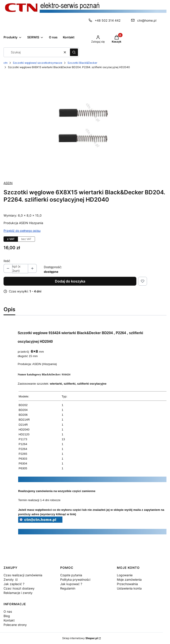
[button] (74, 52)
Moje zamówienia (129, 579)
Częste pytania (71, 575)
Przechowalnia (127, 584)
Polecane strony (15, 625)
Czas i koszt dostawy (19, 588)
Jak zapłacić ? (14, 584)
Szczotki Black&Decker (82, 63)
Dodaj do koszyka (70, 281)
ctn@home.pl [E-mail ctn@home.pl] (147, 20)
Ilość (7, 261)
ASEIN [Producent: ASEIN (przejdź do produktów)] (8, 183)
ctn (6, 63)
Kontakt (9, 620)
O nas (8, 611)
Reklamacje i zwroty (18, 593)
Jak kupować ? (71, 584)
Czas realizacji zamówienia (23, 575)
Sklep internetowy (80, 638)
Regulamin (68, 588)
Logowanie (125, 575)
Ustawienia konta (129, 588)
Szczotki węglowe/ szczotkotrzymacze (38, 63)
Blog (7, 616)
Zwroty (9, 579)
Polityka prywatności (75, 579)
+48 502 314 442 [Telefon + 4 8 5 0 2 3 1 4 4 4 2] (108, 20)
